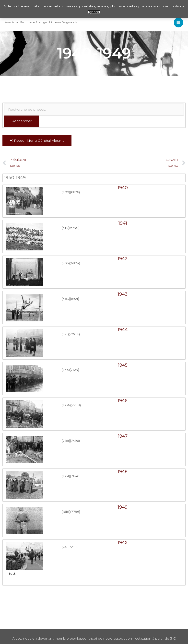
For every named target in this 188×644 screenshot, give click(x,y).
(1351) (66, 476)
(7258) (76, 405)
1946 (123, 401)
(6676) (75, 192)
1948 (123, 472)
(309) (66, 192)
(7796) (75, 512)
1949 (123, 507)
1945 (123, 365)
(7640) (75, 476)
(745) (66, 547)
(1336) (66, 405)
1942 (123, 259)
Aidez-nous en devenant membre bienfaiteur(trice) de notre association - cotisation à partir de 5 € (94, 638)
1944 (123, 330)
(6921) (75, 299)
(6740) (74, 228)
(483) (66, 299)
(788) (66, 441)
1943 (123, 294)
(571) (65, 334)
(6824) (75, 263)
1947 (123, 436)
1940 (123, 188)
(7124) (74, 370)
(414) (65, 228)
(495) (66, 263)
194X (123, 543)
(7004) (74, 334)
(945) (66, 370)
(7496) (75, 441)
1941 (123, 223)
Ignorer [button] (94, 12)
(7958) (75, 547)
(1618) (66, 512)
